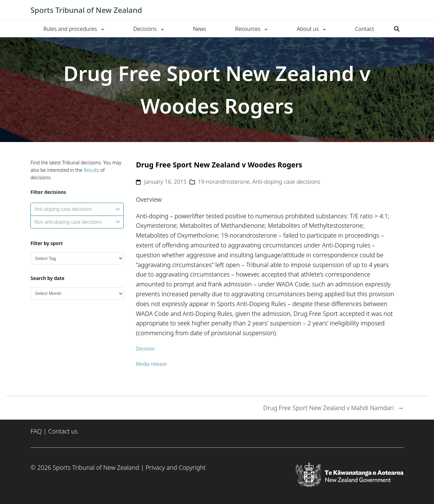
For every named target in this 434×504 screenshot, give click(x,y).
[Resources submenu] (266, 29)
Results (92, 170)
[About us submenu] (324, 29)
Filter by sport (47, 243)
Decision (145, 349)
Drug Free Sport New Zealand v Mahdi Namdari (328, 408)
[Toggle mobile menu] (400, 10)
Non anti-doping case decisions (77, 222)
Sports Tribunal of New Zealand (86, 10)
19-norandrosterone (224, 182)
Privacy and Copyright (175, 467)
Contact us (63, 431)
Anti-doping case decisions (77, 209)
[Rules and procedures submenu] (103, 29)
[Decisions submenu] (162, 29)
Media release (151, 364)
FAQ (36, 431)
